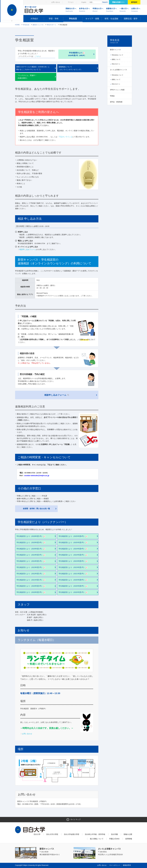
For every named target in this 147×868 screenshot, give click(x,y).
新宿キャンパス (38, 25)
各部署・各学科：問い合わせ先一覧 (36, 509)
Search (105, 2)
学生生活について (117, 55)
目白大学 (37, 834)
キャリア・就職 (92, 19)
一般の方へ (124, 10)
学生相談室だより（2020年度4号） (31, 586)
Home (17, 25)
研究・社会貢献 (111, 19)
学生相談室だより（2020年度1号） (73, 592)
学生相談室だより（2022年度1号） (31, 574)
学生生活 (73, 19)
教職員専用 (127, 865)
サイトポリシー (115, 865)
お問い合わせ (56, 2)
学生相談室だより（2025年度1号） (31, 549)
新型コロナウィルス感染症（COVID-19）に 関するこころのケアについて (33, 68)
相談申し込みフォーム (28, 249)
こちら (37, 56)
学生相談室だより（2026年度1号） (31, 536)
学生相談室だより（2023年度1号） (73, 567)
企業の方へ (136, 10)
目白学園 (114, 834)
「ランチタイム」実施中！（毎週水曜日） (27, 77)
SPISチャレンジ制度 (117, 90)
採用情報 (129, 839)
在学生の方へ (84, 10)
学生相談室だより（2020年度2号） (31, 592)
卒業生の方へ (98, 10)
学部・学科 (54, 19)
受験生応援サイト (118, 2)
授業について (116, 59)
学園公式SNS (114, 839)
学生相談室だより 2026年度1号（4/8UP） (77, 54)
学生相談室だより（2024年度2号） (73, 555)
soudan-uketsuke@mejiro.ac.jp (37, 475)
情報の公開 (128, 834)
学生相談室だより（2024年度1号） (31, 561)
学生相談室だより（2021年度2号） (73, 574)
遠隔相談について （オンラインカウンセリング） (70, 68)
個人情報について (97, 839)
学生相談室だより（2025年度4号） (73, 536)
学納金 (112, 96)
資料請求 (134, 2)
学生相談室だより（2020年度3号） (73, 586)
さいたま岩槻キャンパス (119, 70)
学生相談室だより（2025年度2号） (73, 543)
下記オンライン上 (66, 137)
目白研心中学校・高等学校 (95, 834)
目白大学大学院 (52, 834)
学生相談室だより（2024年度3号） (31, 555)
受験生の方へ (71, 10)
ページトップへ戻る (127, 860)
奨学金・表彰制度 (116, 102)
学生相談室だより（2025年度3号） (31, 543)
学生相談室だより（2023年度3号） (73, 561)
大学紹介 (34, 19)
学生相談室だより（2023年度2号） (31, 567)
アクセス (71, 2)
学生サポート (51, 25)
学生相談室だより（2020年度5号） (73, 580)
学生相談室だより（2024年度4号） (73, 549)
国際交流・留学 (131, 19)
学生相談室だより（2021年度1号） (31, 580)
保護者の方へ (112, 10)
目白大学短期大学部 (72, 834)
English (84, 2)
